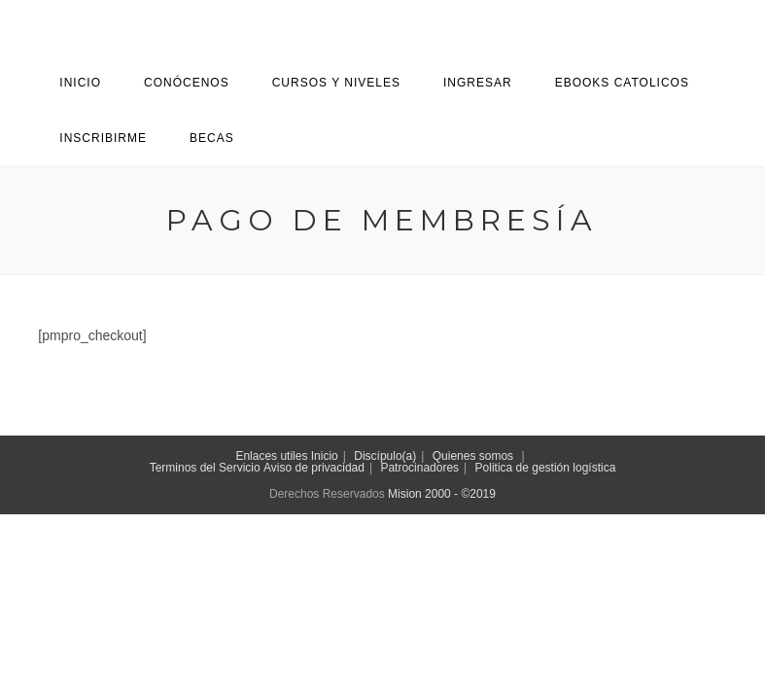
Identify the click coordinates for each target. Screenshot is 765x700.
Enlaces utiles (271, 456)
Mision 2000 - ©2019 (442, 494)
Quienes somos (473, 456)
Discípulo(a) (385, 456)
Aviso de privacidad (314, 468)
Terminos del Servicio (205, 468)
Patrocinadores (419, 468)
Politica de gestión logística (546, 468)
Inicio (325, 456)
